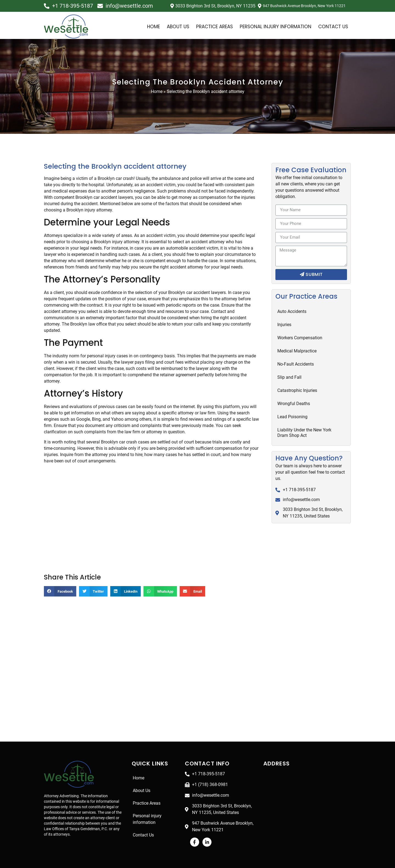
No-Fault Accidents (296, 364)
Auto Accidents (292, 311)
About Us (169, 26)
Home (143, 26)
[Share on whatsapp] (163, 586)
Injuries (284, 325)
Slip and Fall (289, 377)
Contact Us (333, 26)
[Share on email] (196, 586)
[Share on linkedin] (127, 586)
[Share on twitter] (94, 586)
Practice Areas (208, 26)
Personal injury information (273, 26)
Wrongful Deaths (294, 404)
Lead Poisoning (292, 417)
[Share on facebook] (61, 586)
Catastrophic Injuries (297, 390)
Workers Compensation (300, 338)
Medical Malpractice (297, 351)
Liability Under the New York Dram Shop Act (305, 433)
